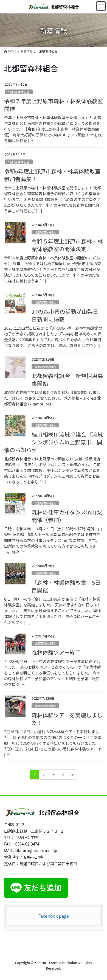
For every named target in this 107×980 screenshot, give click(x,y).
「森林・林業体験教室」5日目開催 (66, 586)
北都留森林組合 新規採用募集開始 (67, 380)
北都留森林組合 (19, 92)
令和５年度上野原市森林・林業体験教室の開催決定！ (67, 245)
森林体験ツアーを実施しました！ (67, 719)
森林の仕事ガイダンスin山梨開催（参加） (67, 516)
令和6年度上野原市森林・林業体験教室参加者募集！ (52, 175)
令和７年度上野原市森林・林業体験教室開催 (54, 105)
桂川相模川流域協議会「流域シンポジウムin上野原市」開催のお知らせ (54, 442)
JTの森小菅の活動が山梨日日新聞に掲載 (65, 315)
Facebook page (54, 916)
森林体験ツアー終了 (56, 652)
